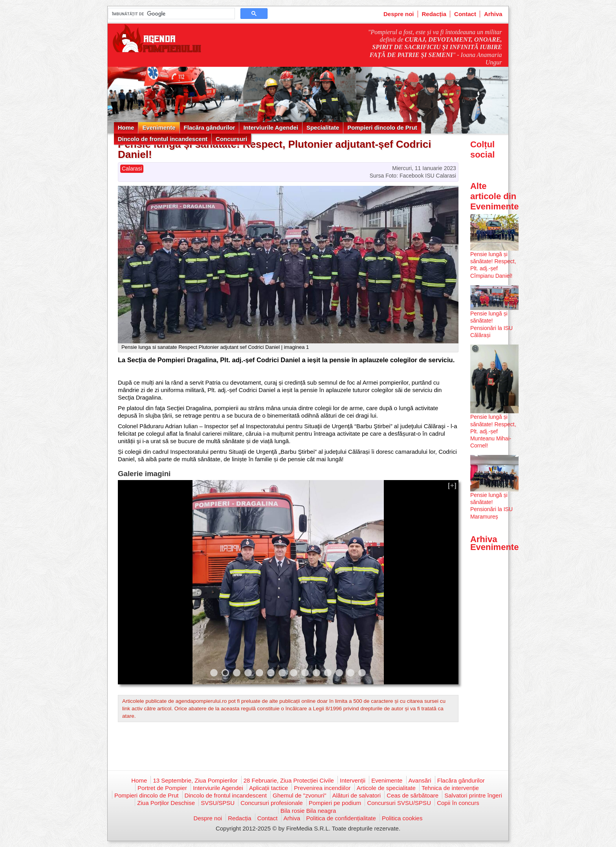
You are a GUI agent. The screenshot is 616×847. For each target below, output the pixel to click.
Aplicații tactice (269, 788)
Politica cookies (402, 818)
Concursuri (231, 139)
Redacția (434, 14)
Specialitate (323, 127)
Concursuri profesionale (271, 803)
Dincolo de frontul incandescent (163, 139)
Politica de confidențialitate (341, 818)
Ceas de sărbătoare (412, 795)
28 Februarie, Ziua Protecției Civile (289, 780)
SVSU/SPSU (218, 803)
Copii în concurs (458, 803)
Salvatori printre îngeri (473, 795)
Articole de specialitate (386, 788)
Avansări (420, 780)
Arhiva (493, 14)
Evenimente (159, 127)
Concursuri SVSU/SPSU (399, 803)
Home (126, 127)
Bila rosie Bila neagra (308, 811)
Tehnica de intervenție (450, 788)
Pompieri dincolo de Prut (382, 127)
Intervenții (353, 780)
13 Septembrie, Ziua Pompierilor (195, 780)
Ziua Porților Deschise (166, 803)
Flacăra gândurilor (210, 127)
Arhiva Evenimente (495, 543)
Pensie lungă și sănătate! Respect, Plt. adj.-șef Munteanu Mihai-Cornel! (493, 431)
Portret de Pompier (162, 788)
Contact (465, 14)
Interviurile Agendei (270, 127)
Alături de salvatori (357, 795)
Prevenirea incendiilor (322, 788)
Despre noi (399, 14)
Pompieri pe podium (335, 803)
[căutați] (171, 14)
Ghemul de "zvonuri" (300, 795)
